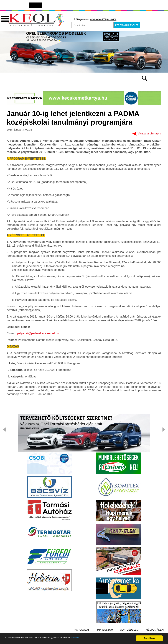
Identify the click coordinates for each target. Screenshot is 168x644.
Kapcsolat (82, 630)
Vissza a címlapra (149, 134)
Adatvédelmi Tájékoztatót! (103, 19)
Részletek (99, 640)
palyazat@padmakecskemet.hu (38, 334)
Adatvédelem (129, 630)
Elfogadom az (94, 19)
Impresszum (105, 630)
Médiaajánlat (155, 630)
